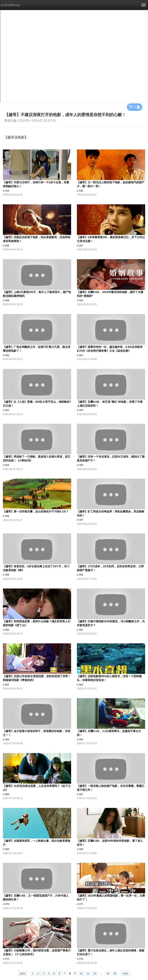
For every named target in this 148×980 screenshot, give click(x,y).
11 (88, 973)
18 (108, 973)
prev (23, 973)
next (125, 973)
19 (115, 973)
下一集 (135, 107)
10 (81, 973)
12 (95, 973)
